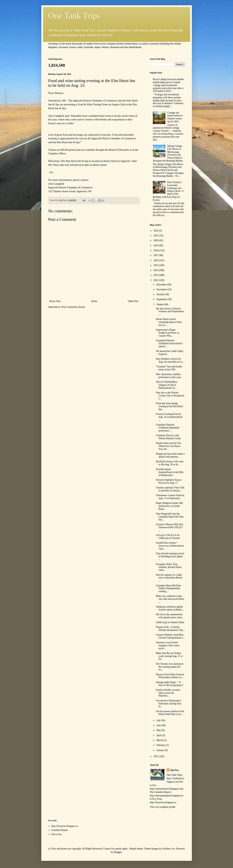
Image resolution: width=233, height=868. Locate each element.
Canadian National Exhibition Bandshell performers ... (168, 428)
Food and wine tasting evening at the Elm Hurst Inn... (169, 406)
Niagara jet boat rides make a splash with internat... (170, 455)
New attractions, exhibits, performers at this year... (169, 376)
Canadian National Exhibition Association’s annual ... (169, 343)
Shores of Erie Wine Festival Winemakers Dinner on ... (170, 676)
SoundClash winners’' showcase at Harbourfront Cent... (170, 546)
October (161, 294)
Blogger (118, 852)
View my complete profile (163, 807)
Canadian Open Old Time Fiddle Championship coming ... (168, 589)
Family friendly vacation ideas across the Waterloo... (168, 693)
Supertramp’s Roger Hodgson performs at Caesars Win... (167, 333)
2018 (156, 250)
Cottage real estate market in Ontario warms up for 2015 (175, 117)
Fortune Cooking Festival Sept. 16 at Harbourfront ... (169, 417)
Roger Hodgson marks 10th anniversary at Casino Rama (169, 506)
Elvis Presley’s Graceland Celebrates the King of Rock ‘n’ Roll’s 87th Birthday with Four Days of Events (168, 191)
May (159, 730)
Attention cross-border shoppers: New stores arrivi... (168, 645)
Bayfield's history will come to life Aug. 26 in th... (170, 463)
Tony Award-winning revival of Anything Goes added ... (170, 556)
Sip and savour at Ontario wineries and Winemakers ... (170, 312)
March (160, 740)
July (159, 720)
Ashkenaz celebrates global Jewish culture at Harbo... (170, 608)
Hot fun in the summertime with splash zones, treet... (169, 616)
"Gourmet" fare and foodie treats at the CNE (169, 368)
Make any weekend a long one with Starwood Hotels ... (170, 599)
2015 (156, 265)
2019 (156, 246)
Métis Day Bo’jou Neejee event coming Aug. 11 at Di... (169, 656)
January (161, 750)
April (159, 735)
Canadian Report (60, 830)
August (160, 304)
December (162, 285)
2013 (156, 275)
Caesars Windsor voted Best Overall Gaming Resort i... (170, 636)
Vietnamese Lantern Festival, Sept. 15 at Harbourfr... (170, 497)
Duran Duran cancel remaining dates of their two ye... (169, 322)
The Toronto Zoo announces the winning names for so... (170, 667)
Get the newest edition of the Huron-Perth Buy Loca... (170, 713)
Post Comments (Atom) (73, 307)
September (162, 299)
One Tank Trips (74, 16)
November (162, 289)
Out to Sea (56, 834)
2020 (156, 240)
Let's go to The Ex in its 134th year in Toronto (168, 537)
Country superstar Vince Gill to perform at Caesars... (170, 489)
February (161, 745)
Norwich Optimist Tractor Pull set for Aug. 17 (168, 481)
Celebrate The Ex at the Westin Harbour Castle (168, 437)
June (159, 725)
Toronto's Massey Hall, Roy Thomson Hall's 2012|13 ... (169, 527)
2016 (156, 260)
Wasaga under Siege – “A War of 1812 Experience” (170, 684)
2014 (156, 270)
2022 (156, 231)
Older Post (133, 301)
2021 (156, 236)
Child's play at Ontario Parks (170, 622)
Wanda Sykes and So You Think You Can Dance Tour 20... (168, 446)
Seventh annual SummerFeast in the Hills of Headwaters (170, 472)
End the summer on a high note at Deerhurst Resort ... (169, 578)
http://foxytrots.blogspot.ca (65, 826)
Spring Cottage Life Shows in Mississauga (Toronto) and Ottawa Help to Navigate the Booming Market (168, 153)
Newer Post (55, 301)
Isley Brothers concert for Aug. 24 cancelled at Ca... (170, 360)
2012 (156, 280)
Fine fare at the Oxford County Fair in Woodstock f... (170, 396)
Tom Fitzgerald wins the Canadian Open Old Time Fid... (170, 517)
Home (94, 301)
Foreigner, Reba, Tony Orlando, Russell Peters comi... (169, 567)
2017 (156, 255)
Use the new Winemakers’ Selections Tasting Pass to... (169, 704)
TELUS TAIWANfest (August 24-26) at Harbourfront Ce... (166, 385)
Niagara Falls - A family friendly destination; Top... (170, 629)
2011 (156, 756)
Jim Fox (174, 770)
